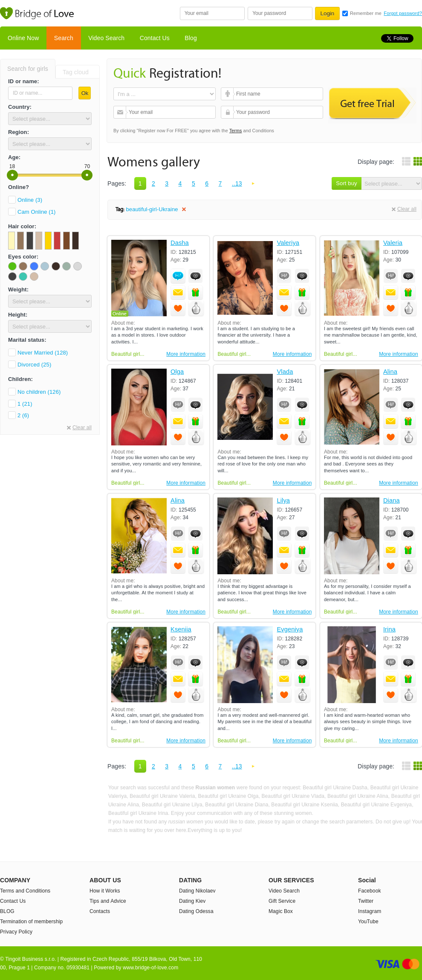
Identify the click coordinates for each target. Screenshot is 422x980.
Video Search (106, 38)
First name (228, 94)
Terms (236, 131)
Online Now (23, 38)
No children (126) (39, 392)
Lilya (283, 501)
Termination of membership (31, 922)
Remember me (366, 13)
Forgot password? (403, 13)
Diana (392, 501)
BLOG (7, 911)
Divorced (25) (34, 365)
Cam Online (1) (37, 212)
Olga (177, 372)
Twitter (366, 901)
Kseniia (181, 630)
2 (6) (23, 415)
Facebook (370, 891)
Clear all (82, 427)
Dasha (180, 243)
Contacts (100, 911)
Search (64, 38)
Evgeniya (290, 630)
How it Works (105, 891)
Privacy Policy (16, 932)
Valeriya (288, 243)
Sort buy (346, 183)
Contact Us (155, 38)
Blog (191, 38)
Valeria (393, 243)
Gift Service (282, 901)
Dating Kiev (192, 901)
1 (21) (25, 404)
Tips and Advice (108, 901)
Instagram (370, 911)
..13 (237, 183)
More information (186, 354)
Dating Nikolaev (197, 891)
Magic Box (281, 911)
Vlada (285, 372)
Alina (390, 372)
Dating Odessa (196, 911)
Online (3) (30, 200)
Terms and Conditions (25, 891)
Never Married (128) (43, 353)
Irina (389, 630)
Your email (121, 112)
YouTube (368, 922)
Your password (228, 112)
